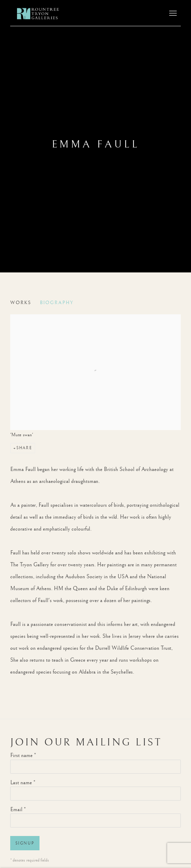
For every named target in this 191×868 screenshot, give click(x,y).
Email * (18, 810)
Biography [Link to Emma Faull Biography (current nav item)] (57, 303)
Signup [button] (25, 843)
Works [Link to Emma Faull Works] (21, 303)
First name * (23, 755)
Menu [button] (172, 14)
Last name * (23, 783)
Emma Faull (96, 144)
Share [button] (24, 448)
